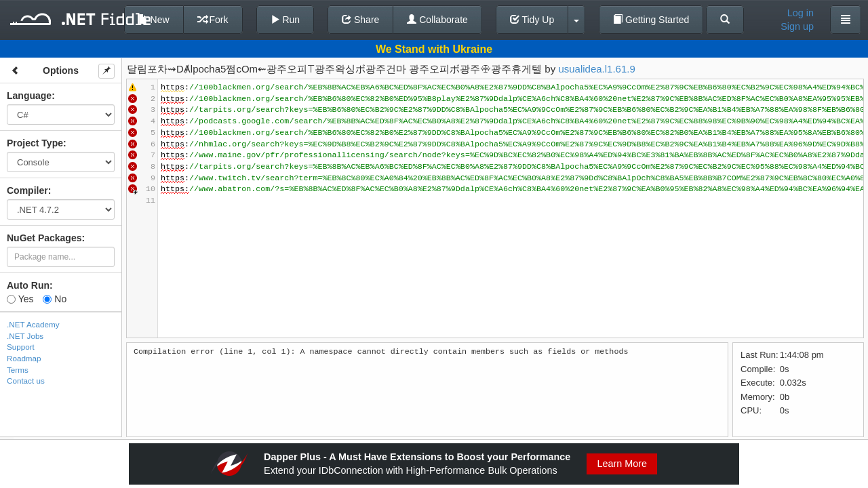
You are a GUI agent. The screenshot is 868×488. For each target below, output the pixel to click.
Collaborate (437, 20)
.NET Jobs (25, 336)
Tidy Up (532, 20)
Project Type (35, 143)
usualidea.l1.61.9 (596, 69)
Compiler (27, 190)
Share (360, 20)
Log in (801, 13)
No (55, 299)
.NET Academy (33, 324)
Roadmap (24, 358)
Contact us (26, 381)
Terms (18, 370)
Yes (20, 299)
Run (285, 20)
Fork (213, 20)
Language (29, 96)
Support (21, 347)
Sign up (797, 26)
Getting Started (651, 20)
